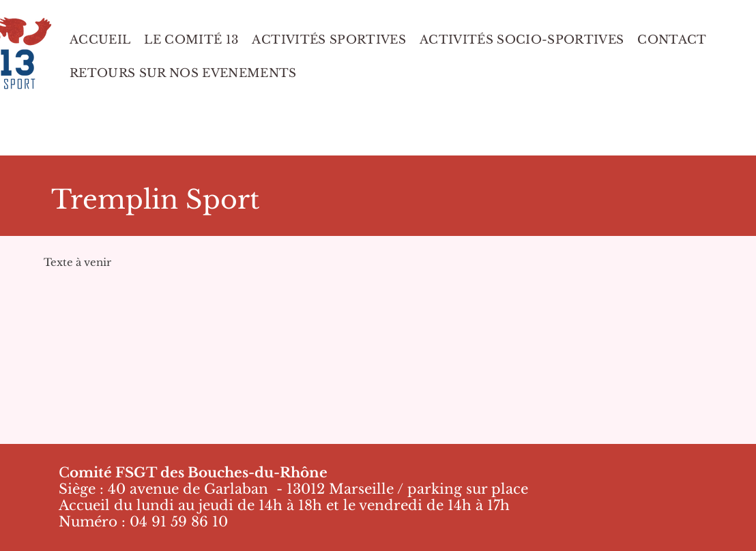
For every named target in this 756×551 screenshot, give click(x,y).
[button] (183, 73)
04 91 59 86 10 (179, 522)
